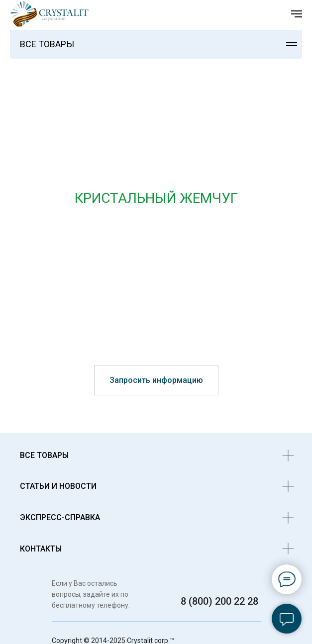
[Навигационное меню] (297, 14)
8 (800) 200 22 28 (219, 601)
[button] (156, 380)
